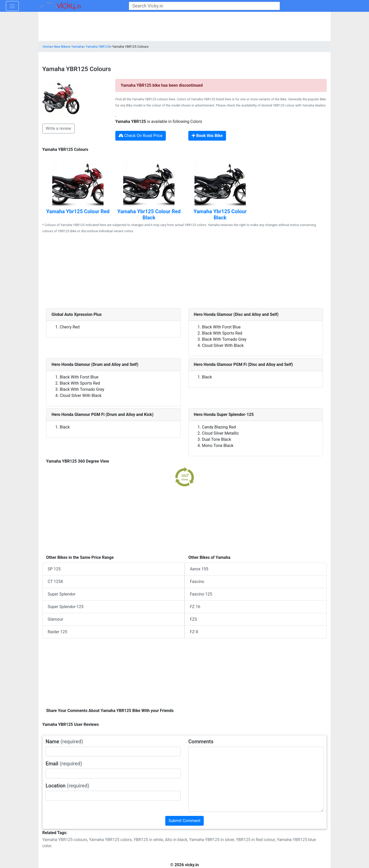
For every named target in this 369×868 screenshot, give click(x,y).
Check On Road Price (141, 136)
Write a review (58, 128)
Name (64, 742)
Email (64, 764)
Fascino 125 (201, 594)
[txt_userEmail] (113, 774)
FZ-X (194, 632)
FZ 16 (195, 607)
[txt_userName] (113, 752)
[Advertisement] (184, 272)
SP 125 (54, 569)
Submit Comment (185, 821)
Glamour (55, 619)
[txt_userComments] (256, 779)
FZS (193, 619)
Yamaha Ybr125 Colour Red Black (149, 214)
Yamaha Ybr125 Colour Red (78, 211)
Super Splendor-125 (66, 607)
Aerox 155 (199, 569)
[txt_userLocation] (113, 796)
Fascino (197, 582)
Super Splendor (61, 594)
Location (68, 786)
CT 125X (55, 582)
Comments (201, 742)
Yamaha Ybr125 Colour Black (220, 214)
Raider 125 (57, 632)
